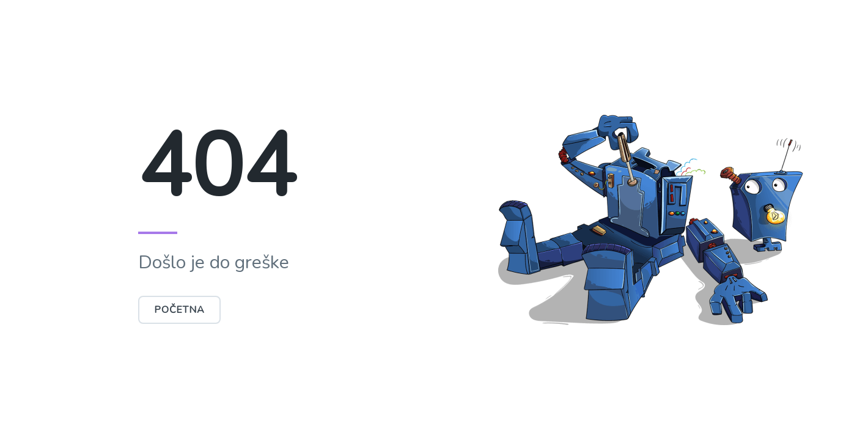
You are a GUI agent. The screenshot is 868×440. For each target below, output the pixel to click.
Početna (179, 310)
